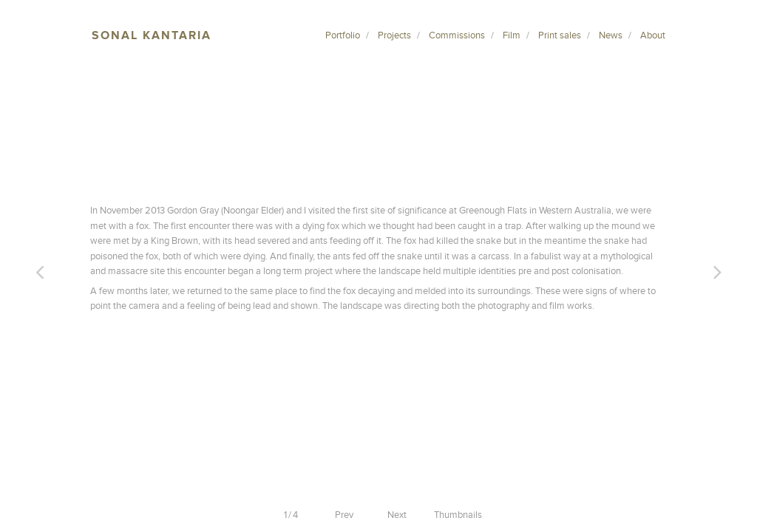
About (653, 35)
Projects (394, 35)
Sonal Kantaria (152, 35)
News (611, 35)
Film (512, 35)
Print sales (560, 35)
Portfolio (343, 35)
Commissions (457, 35)
